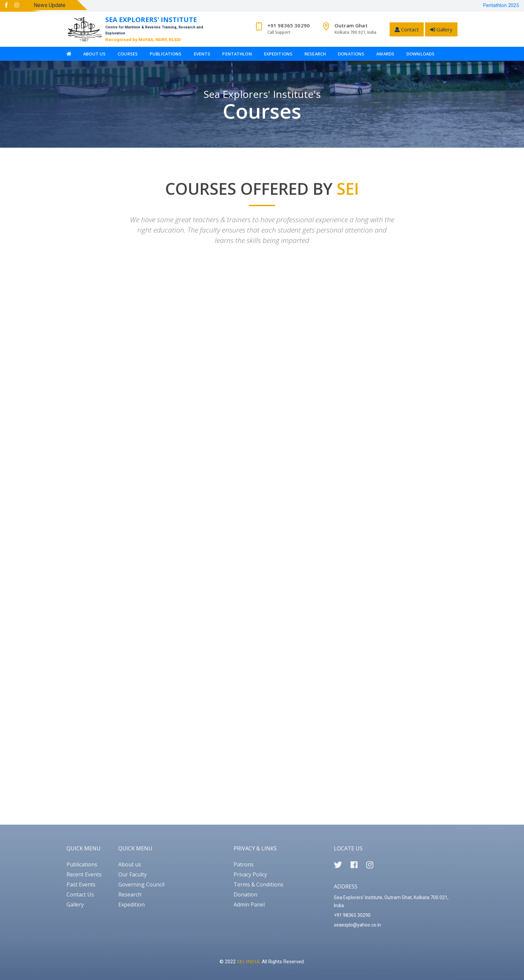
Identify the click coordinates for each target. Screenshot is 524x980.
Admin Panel (249, 904)
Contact (407, 29)
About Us (94, 54)
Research (315, 54)
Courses (128, 54)
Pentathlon (237, 54)
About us (130, 864)
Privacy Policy (250, 874)
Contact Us (80, 894)
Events (202, 54)
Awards (385, 54)
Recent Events (84, 874)
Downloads (420, 54)
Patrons (244, 864)
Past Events (81, 884)
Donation (245, 894)
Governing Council (141, 884)
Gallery (441, 29)
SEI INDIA (248, 961)
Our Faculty (133, 874)
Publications (166, 54)
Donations (351, 54)
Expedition (132, 904)
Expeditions (278, 54)
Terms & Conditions (258, 884)
